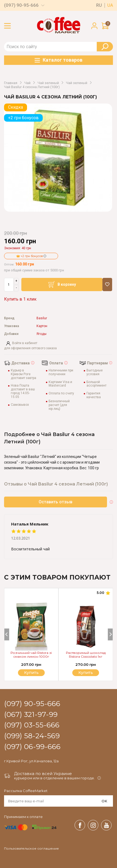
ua (110, 5)
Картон (42, 326)
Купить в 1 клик (20, 299)
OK (104, 801)
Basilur (42, 318)
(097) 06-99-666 (32, 747)
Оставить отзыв (56, 502)
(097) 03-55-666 (32, 725)
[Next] (110, 634)
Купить (86, 673)
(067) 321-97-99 (31, 715)
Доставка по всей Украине (43, 774)
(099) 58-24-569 (32, 736)
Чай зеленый (48, 83)
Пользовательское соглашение (31, 849)
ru (99, 5)
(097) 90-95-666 (21, 5)
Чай (27, 83)
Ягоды (41, 334)
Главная (11, 83)
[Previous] (7, 634)
